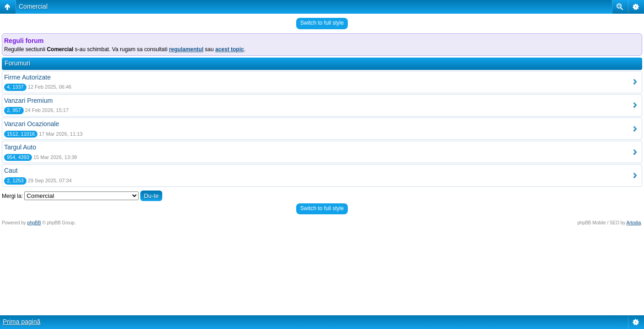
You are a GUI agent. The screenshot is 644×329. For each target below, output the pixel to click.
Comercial (33, 6)
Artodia (634, 223)
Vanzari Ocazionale (32, 124)
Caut (11, 170)
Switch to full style (322, 23)
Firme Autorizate (27, 77)
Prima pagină (22, 322)
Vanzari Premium (28, 101)
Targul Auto (20, 147)
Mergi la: (12, 196)
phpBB (34, 223)
